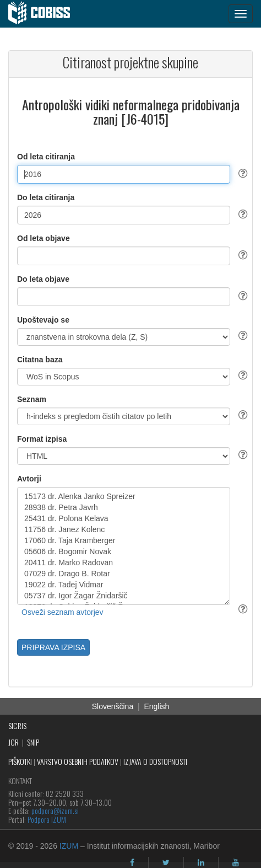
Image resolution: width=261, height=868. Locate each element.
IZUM (69, 846)
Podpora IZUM (47, 819)
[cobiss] (45, 14)
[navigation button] (241, 14)
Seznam (32, 399)
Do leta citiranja (46, 197)
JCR (13, 742)
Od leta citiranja (46, 157)
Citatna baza (40, 360)
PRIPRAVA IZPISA (53, 647)
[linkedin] (201, 862)
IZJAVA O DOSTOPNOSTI (155, 761)
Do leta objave (43, 279)
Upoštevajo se (43, 320)
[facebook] (132, 862)
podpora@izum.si (55, 810)
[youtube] (236, 862)
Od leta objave (44, 238)
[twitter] (166, 862)
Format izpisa (42, 439)
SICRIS (17, 725)
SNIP (33, 742)
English (156, 706)
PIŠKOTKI (20, 761)
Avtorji (29, 479)
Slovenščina (113, 706)
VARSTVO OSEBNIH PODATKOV (78, 761)
